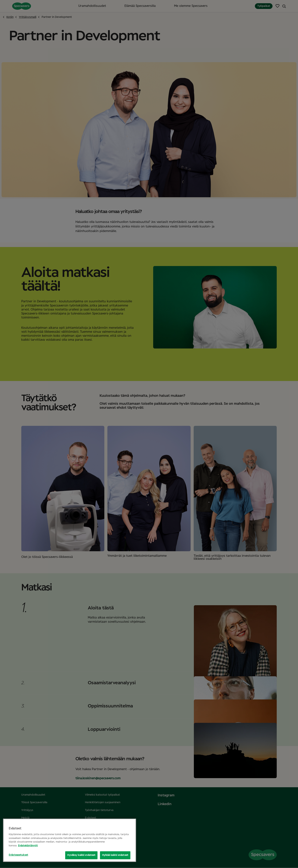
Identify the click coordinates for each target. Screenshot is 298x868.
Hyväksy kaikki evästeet (81, 855)
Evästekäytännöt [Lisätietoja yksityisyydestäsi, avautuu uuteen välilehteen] (28, 846)
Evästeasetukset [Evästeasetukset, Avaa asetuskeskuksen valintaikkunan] (18, 855)
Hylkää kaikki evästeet (115, 855)
